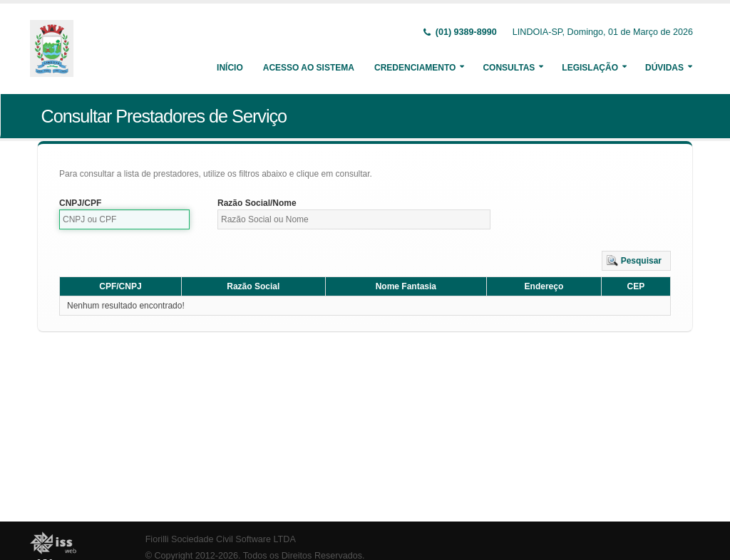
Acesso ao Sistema (309, 68)
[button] (636, 261)
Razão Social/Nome (257, 203)
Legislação (590, 68)
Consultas (509, 68)
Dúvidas (664, 68)
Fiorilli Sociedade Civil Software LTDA (221, 539)
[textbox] (124, 219)
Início (230, 68)
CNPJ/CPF (80, 203)
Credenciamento (415, 68)
